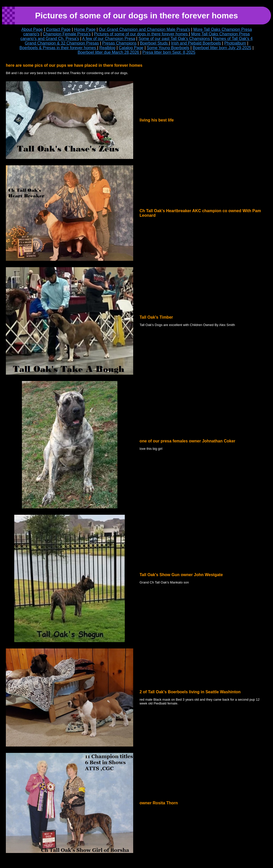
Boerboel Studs (154, 43)
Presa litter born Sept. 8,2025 (169, 52)
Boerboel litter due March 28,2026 (109, 52)
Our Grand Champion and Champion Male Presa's (144, 29)
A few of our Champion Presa (109, 39)
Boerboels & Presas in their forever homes (58, 48)
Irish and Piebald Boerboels (196, 43)
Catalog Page (131, 48)
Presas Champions (119, 43)
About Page (32, 29)
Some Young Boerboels (168, 48)
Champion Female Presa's (67, 34)
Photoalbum (235, 43)
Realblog (107, 48)
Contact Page (58, 29)
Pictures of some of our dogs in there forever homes (141, 34)
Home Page (85, 29)
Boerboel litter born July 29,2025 (222, 48)
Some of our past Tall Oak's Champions (175, 39)
